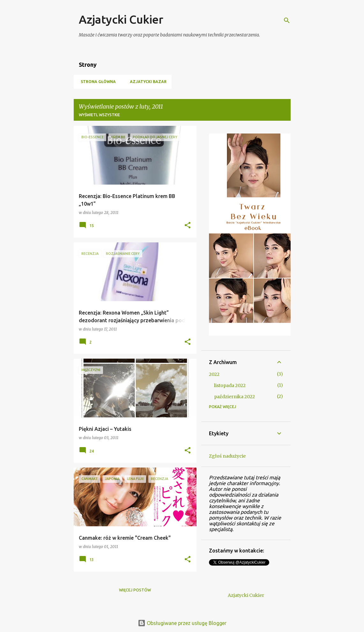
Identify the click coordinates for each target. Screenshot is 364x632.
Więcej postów (135, 590)
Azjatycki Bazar (146, 82)
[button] (188, 226)
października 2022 (234, 397)
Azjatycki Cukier (121, 19)
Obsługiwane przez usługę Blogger (182, 623)
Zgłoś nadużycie (227, 456)
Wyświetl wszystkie (99, 115)
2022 (214, 374)
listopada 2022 (230, 385)
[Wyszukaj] (287, 20)
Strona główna (96, 82)
